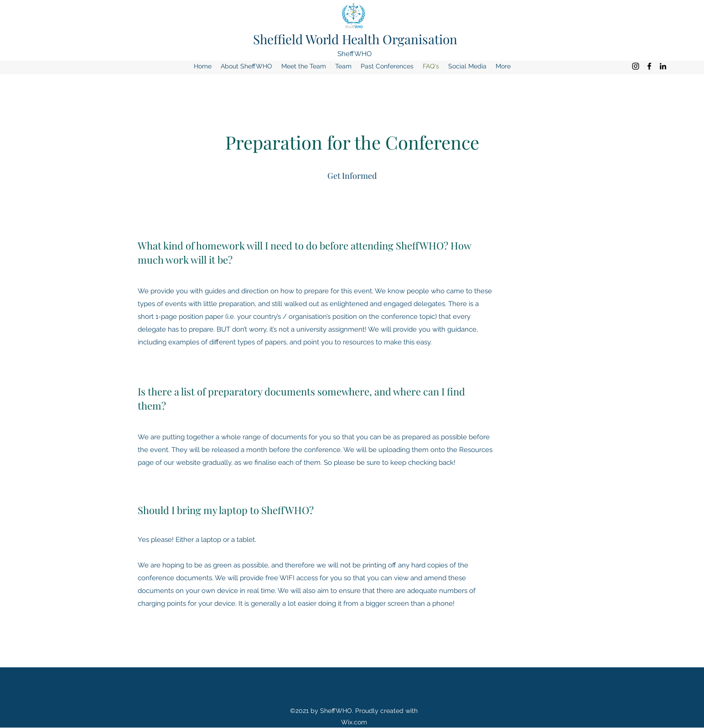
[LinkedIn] (663, 66)
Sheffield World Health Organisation (355, 39)
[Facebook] (649, 66)
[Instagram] (636, 66)
